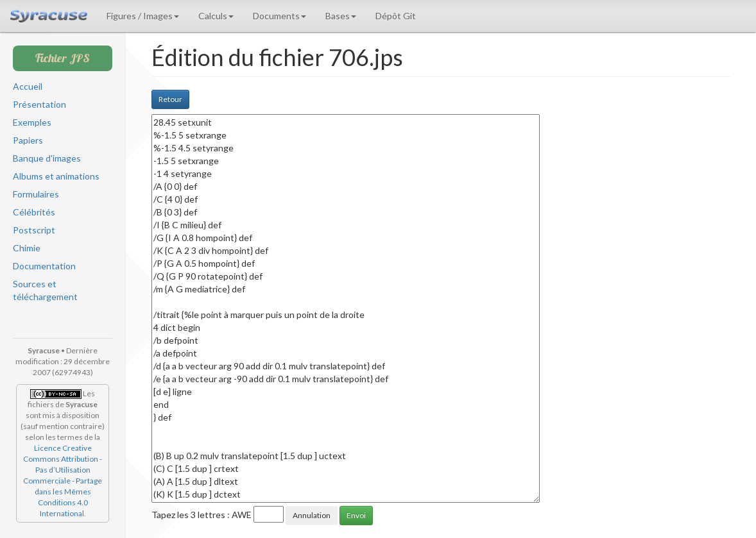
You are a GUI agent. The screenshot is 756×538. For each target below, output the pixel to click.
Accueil (28, 86)
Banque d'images (47, 158)
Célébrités (34, 212)
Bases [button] (341, 16)
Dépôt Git (396, 16)
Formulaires (36, 194)
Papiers (28, 140)
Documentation (44, 266)
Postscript (34, 230)
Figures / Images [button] (143, 16)
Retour (170, 99)
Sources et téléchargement (45, 290)
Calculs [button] (216, 16)
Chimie (27, 248)
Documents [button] (279, 16)
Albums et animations (56, 176)
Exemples (32, 122)
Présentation (39, 104)
